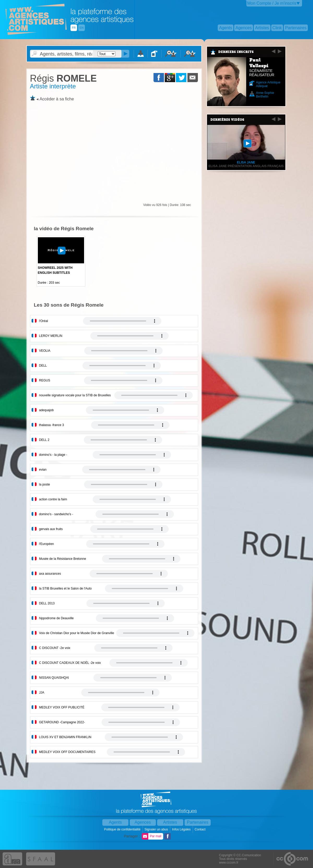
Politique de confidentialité (123, 829)
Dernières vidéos (227, 120)
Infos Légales (182, 829)
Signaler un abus (156, 829)
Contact (201, 829)
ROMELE (63, 78)
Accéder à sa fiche (57, 99)
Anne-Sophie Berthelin (265, 95)
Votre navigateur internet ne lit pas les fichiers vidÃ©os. (122, 321)
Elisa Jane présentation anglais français (246, 166)
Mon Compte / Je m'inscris (272, 3)
